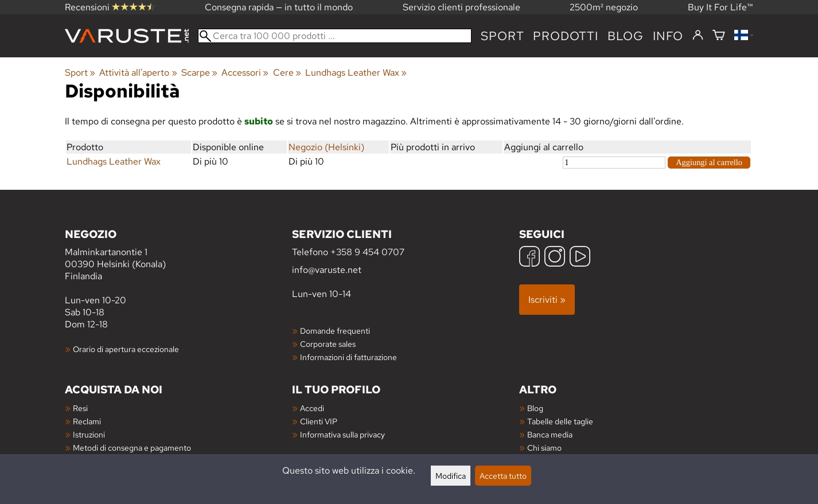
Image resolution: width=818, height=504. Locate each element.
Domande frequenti (335, 331)
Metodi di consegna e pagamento (132, 448)
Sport (502, 36)
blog (626, 36)
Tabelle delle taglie (560, 421)
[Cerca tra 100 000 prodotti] (335, 36)
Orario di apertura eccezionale (126, 349)
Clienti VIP (319, 421)
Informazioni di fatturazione (348, 357)
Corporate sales (328, 344)
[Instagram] (555, 258)
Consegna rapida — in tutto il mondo (279, 7)
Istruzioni (89, 434)
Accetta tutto (503, 476)
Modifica (451, 476)
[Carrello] (719, 36)
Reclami (87, 421)
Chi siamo (544, 448)
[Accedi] (698, 36)
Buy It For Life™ (720, 7)
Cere (287, 73)
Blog (535, 408)
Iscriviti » (547, 300)
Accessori (245, 73)
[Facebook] (529, 258)
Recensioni (110, 7)
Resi (80, 408)
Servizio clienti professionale (461, 7)
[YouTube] (580, 258)
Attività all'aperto (138, 73)
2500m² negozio (604, 7)
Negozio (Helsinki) (326, 147)
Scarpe (199, 73)
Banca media (550, 434)
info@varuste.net (327, 270)
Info (668, 36)
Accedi (312, 408)
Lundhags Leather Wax (356, 73)
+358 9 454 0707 (367, 252)
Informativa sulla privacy (342, 434)
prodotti (565, 36)
